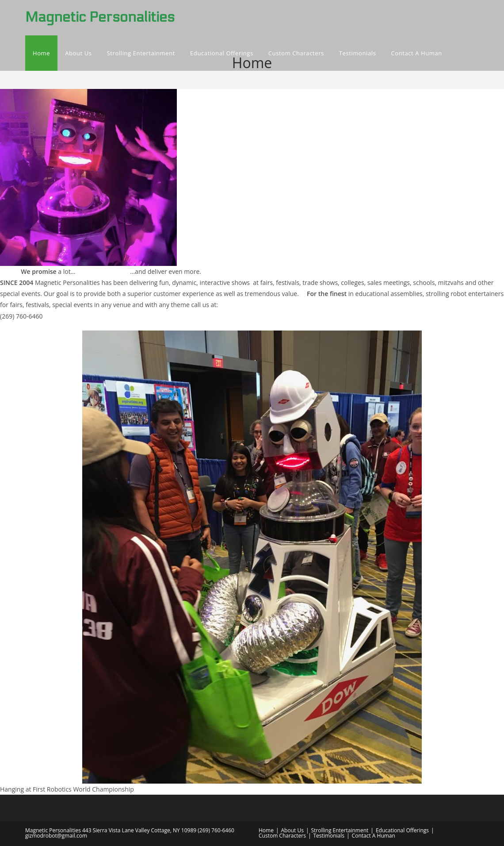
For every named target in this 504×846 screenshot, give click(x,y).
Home (266, 830)
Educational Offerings (402, 830)
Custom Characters (282, 836)
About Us (292, 830)
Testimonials (329, 836)
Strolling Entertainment (340, 830)
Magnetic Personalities (100, 17)
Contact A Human (374, 836)
